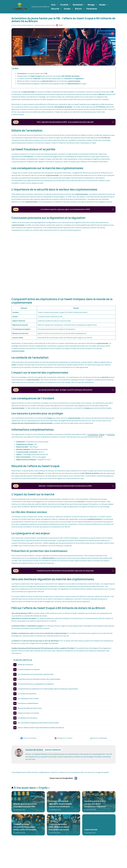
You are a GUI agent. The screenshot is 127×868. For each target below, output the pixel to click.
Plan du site (87, 867)
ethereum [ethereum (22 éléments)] (31, 864)
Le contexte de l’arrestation (27, 694)
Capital (102, 434)
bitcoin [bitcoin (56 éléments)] (16, 858)
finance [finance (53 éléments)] (40, 864)
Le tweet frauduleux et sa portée (29, 669)
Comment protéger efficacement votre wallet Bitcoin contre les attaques (25, 827)
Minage (93, 5)
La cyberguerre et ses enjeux (28, 718)
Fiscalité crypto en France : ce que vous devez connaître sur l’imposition (95, 804)
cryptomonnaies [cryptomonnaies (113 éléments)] (20, 864)
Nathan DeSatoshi (53, 750)
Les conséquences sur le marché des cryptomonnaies (36, 674)
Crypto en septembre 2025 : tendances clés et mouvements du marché (59, 827)
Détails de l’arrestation (25, 665)
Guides (69, 9)
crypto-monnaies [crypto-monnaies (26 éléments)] (20, 861)
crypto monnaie (91, 830)
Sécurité (57, 9)
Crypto (61, 25)
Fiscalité (66, 5)
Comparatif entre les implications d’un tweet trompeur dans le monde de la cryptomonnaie (48, 689)
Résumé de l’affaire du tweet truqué (30, 708)
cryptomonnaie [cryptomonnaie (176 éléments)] (34, 861)
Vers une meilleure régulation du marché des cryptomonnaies (38, 723)
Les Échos (111, 434)
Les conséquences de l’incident (28, 699)
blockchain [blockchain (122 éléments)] (25, 858)
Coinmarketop (93, 434)
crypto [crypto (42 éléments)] (34, 858)
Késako (104, 5)
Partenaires (92, 9)
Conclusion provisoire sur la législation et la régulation (36, 684)
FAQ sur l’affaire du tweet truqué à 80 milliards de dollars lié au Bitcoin (41, 728)
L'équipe (86, 858)
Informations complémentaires (28, 703)
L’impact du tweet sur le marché (28, 713)
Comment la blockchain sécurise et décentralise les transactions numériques (60, 804)
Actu (55, 5)
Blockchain (80, 5)
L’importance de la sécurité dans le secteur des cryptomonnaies (39, 679)
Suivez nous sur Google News (64, 778)
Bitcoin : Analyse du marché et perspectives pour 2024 (25, 805)
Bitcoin (80, 9)
